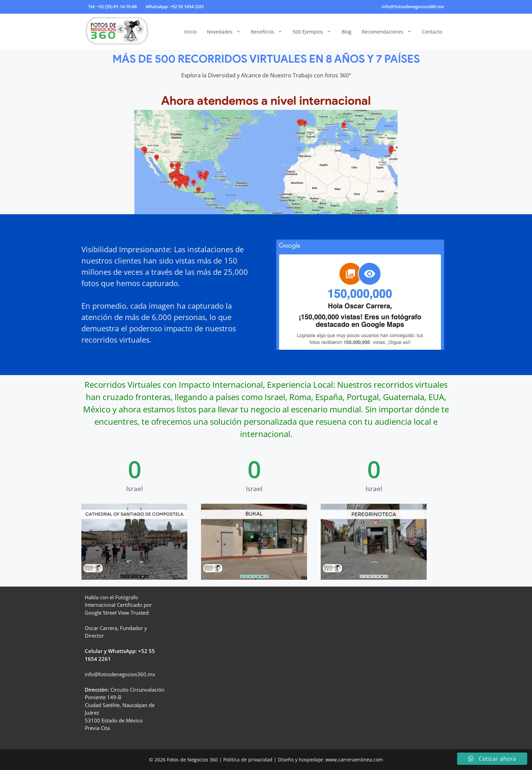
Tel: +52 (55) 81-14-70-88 (112, 7)
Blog (347, 32)
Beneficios (269, 32)
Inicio (190, 32)
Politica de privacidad (248, 760)
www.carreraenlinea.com (354, 760)
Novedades (226, 32)
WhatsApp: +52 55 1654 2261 (175, 7)
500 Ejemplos (315, 32)
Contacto (432, 32)
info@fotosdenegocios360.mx (413, 7)
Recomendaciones (389, 32)
